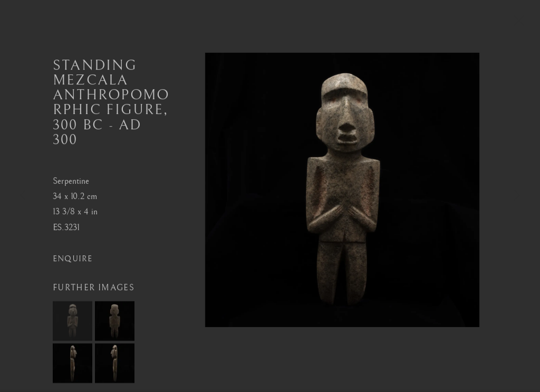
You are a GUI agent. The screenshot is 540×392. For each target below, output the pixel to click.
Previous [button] (23, 196)
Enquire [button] (73, 261)
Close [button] (516, 24)
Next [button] (517, 196)
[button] (73, 324)
